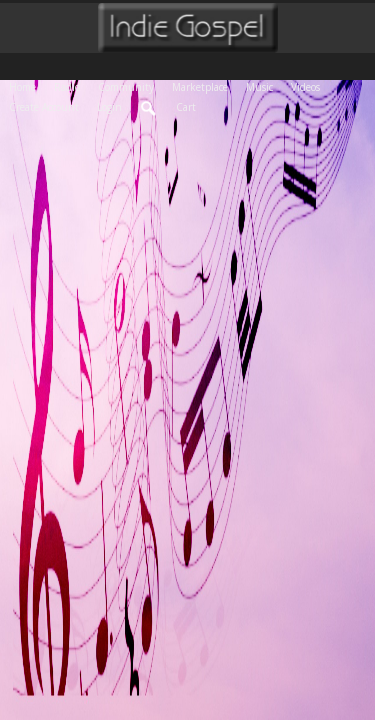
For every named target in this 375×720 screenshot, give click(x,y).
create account (44, 107)
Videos (310, 85)
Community (130, 85)
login (109, 107)
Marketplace (204, 85)
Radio (71, 85)
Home (27, 85)
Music (264, 85)
